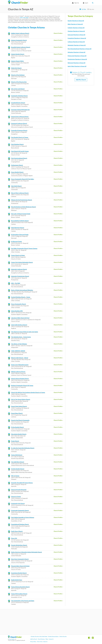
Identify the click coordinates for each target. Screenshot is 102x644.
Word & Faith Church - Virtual (20, 358)
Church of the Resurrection (19, 82)
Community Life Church (18, 503)
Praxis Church (15, 441)
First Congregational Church (19, 158)
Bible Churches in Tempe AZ (75, 24)
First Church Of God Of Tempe (20, 151)
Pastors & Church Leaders (81, 72)
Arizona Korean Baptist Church (20, 379)
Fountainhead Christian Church (20, 524)
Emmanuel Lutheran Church (19, 123)
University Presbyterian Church (20, 276)
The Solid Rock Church (18, 462)
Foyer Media (12, 639)
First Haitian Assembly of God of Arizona (23, 517)
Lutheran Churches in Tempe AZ (76, 42)
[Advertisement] (51, 622)
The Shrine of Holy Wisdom (19, 344)
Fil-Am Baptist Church (17, 427)
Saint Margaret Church (18, 228)
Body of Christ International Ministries (22, 290)
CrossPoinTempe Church (18, 103)
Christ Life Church (16, 68)
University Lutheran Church (19, 269)
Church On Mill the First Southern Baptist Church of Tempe (28, 392)
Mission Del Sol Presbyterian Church (22, 200)
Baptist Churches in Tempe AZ (76, 21)
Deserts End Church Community (20, 420)
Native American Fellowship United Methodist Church (26, 552)
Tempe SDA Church (17, 455)
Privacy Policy (33, 642)
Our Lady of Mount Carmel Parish (21, 214)
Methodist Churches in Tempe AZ (77, 45)
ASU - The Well (16, 283)
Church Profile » (58, 33)
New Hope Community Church (20, 559)
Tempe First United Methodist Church (22, 262)
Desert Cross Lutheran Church (20, 117)
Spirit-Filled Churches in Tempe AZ (77, 66)
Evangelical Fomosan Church (19, 130)
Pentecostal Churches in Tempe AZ (77, 56)
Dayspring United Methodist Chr (20, 110)
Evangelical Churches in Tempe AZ (77, 38)
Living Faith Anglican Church (19, 325)
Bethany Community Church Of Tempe (22, 385)
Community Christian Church (19, 96)
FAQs (47, 639)
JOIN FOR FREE (24, 18)
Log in (86, 3)
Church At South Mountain (19, 490)
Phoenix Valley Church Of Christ (20, 566)
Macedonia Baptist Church (19, 434)
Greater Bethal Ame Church (19, 545)
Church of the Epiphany (18, 75)
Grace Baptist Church (17, 172)
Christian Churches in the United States (39, 637)
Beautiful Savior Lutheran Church (21, 47)
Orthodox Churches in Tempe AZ (76, 52)
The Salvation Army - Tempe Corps (21, 337)
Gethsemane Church (17, 165)
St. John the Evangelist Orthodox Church (23, 448)
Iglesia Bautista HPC (17, 311)
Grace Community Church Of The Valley (23, 179)
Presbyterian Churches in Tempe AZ (77, 59)
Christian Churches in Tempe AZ (76, 31)
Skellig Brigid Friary (17, 580)
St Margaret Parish (16, 241)
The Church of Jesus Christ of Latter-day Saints (25, 332)
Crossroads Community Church (20, 510)
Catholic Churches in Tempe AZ (76, 28)
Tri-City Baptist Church (18, 469)
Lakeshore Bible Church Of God (20, 318)
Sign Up (77, 3)
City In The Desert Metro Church (21, 399)
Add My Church (81, 80)
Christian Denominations (53, 637)
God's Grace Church (17, 531)
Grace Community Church (19, 304)
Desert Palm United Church (19, 406)
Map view (92, 9)
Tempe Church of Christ (18, 255)
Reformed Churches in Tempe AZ (76, 63)
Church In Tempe (16, 497)
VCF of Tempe (15, 476)
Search (93, 3)
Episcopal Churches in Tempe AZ (76, 35)
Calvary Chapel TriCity (17, 61)
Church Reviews (41, 639)
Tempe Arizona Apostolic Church (20, 587)
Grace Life (14, 538)
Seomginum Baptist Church (19, 573)
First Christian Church (17, 144)
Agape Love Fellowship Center (20, 365)
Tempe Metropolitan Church (19, 594)
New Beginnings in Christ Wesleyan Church (24, 207)
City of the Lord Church (18, 89)
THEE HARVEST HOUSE (18, 351)
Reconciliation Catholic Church (20, 221)
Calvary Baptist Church (18, 54)
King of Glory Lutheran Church (20, 193)
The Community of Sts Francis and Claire (23, 601)
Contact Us (51, 639)
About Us (45, 642)
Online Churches (63, 637)
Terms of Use (40, 642)
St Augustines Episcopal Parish (20, 235)
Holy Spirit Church (16, 186)
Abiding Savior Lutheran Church (20, 33)
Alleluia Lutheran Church (18, 372)
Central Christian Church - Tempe (21, 297)
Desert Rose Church (17, 413)
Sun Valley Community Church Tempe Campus (24, 248)
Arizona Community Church (19, 40)
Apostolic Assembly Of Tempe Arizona (22, 483)
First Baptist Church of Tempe (20, 137)
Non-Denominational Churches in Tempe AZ (80, 49)
